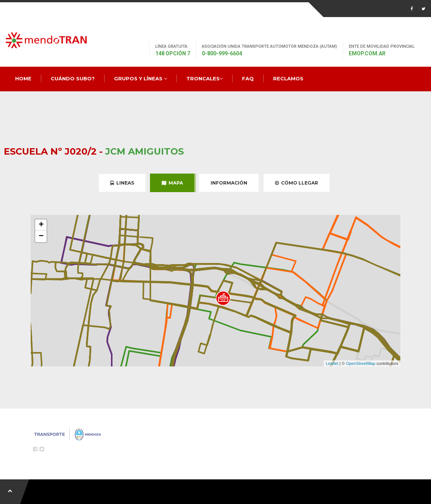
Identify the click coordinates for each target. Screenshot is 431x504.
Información (229, 183)
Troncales (205, 78)
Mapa (172, 183)
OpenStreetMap (361, 363)
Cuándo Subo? (73, 78)
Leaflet (332, 363)
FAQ (248, 78)
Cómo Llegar (297, 183)
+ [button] (41, 225)
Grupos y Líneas (141, 78)
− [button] (41, 236)
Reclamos (288, 78)
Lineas (122, 183)
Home (23, 78)
